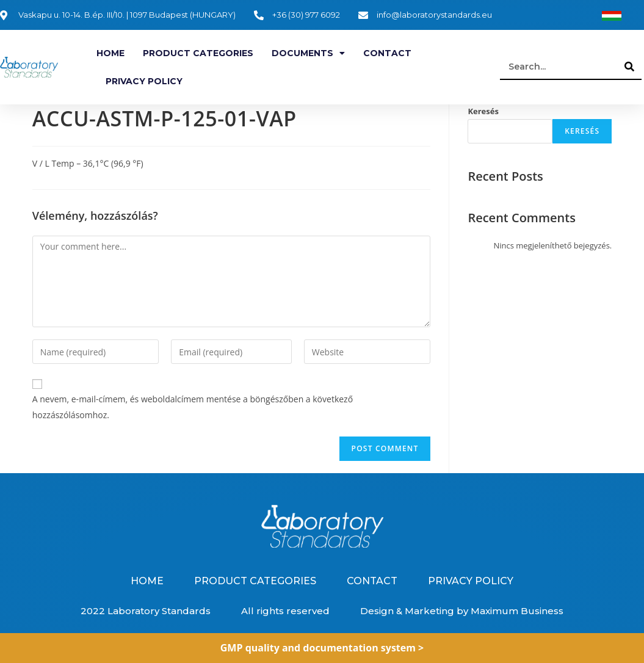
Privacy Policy (144, 81)
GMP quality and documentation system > (322, 648)
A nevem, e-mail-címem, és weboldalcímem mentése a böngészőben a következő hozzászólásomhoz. (193, 407)
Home (110, 53)
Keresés (483, 111)
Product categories (198, 53)
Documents (308, 53)
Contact (387, 53)
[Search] (629, 67)
